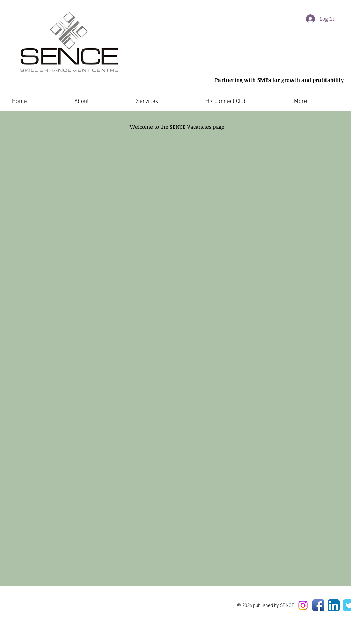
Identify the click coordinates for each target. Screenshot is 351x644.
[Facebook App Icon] (318, 605)
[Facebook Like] (136, 606)
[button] (317, 98)
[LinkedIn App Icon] (334, 605)
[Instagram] (303, 605)
